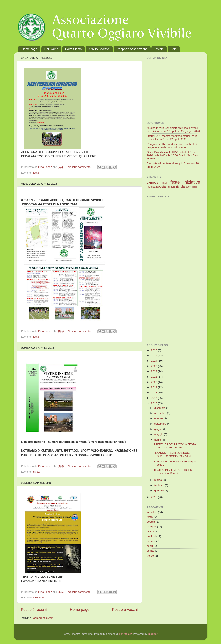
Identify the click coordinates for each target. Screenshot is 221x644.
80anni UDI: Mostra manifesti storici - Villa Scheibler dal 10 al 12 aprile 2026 (172, 138)
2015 (154, 497)
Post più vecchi (125, 609)
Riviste (159, 49)
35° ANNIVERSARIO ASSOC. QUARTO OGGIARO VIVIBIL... (174, 454)
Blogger (153, 634)
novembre (161, 413)
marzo (158, 480)
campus (153, 182)
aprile (158, 440)
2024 (154, 361)
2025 (154, 355)
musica (151, 187)
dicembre (160, 408)
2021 (154, 377)
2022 (154, 371)
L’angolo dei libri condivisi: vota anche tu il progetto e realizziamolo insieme (172, 146)
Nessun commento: (80, 167)
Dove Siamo (74, 49)
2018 (154, 393)
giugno (159, 429)
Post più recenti (34, 609)
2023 (154, 366)
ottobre (159, 418)
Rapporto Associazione (132, 49)
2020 (154, 382)
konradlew (125, 634)
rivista (37, 472)
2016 (154, 403)
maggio (159, 434)
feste (36, 173)
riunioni (171, 187)
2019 (154, 387)
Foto (174, 49)
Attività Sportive (99, 49)
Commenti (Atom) (44, 618)
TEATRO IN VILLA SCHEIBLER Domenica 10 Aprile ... (173, 472)
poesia (161, 186)
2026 (154, 350)
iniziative (38, 598)
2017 (154, 398)
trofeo (195, 187)
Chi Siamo (51, 49)
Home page (29, 49)
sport (188, 187)
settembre (161, 424)
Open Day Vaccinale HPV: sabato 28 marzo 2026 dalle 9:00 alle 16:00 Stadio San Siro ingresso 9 (173, 155)
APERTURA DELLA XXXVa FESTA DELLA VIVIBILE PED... (175, 446)
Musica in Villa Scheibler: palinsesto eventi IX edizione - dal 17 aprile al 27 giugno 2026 (173, 130)
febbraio (160, 485)
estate (164, 183)
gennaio (160, 491)
